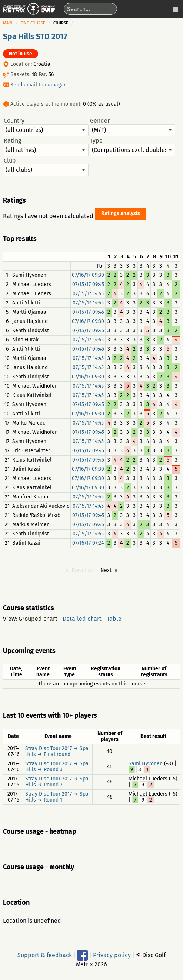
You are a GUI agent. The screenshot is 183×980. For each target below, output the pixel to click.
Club (46, 167)
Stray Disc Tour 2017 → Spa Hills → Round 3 (57, 767)
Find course (33, 23)
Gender (132, 127)
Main (8, 23)
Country (46, 127)
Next (106, 570)
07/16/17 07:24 (88, 543)
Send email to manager (38, 85)
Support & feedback (45, 955)
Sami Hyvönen (146, 764)
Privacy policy (112, 955)
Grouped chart (38, 619)
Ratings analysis (121, 213)
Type (132, 147)
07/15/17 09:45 (88, 284)
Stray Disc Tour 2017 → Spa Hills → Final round (57, 751)
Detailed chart (82, 619)
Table (114, 619)
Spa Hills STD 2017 (35, 37)
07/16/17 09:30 (88, 275)
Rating (46, 147)
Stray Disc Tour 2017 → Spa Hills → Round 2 (57, 782)
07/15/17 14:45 (88, 294)
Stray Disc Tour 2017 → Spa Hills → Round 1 (57, 797)
